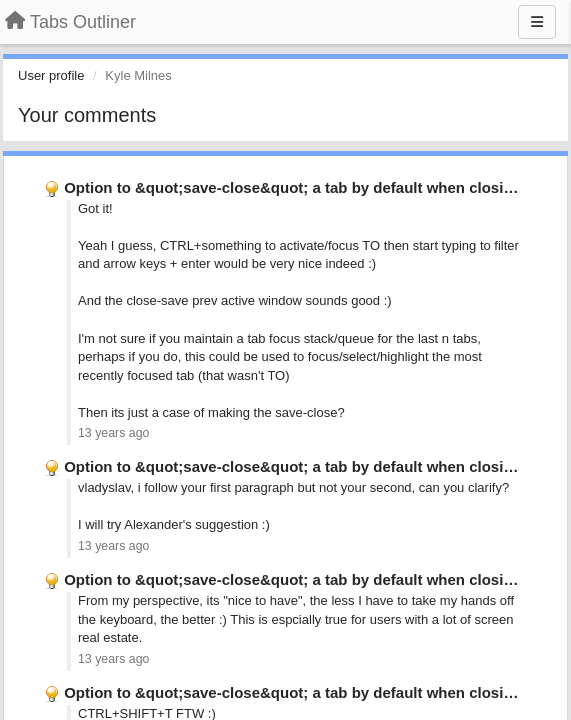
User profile (51, 75)
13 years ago (113, 433)
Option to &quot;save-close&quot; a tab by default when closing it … (309, 187)
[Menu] (537, 22)
